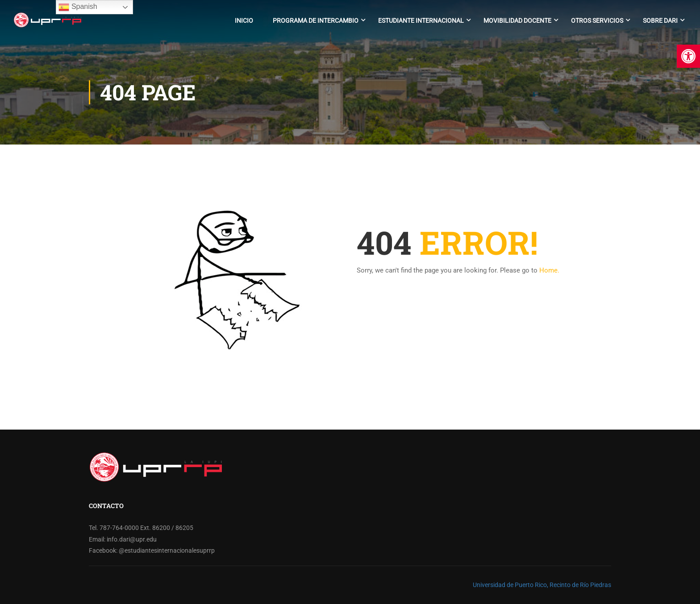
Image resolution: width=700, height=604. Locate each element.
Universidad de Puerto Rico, (510, 585)
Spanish (78, 7)
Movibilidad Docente (517, 21)
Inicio (244, 21)
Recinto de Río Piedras (580, 585)
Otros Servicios (597, 21)
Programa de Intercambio (316, 21)
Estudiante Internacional (421, 21)
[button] (688, 56)
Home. (549, 270)
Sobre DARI (660, 21)
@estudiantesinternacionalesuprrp (167, 550)
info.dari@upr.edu (132, 539)
